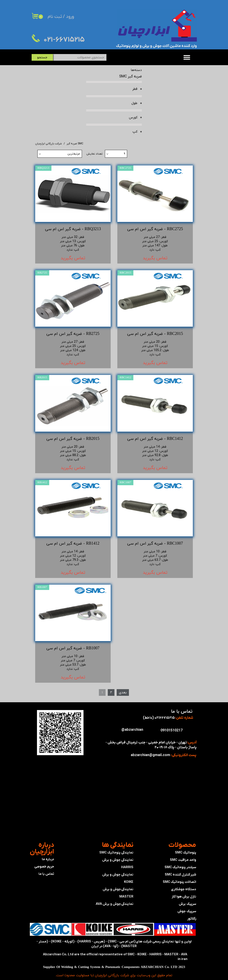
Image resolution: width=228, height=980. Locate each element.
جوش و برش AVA (108, 904)
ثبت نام (55, 17)
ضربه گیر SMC (130, 76)
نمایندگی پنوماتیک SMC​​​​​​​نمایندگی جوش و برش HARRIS (116, 860)
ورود (70, 17)
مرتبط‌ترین (74, 154)
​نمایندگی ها (118, 845)
